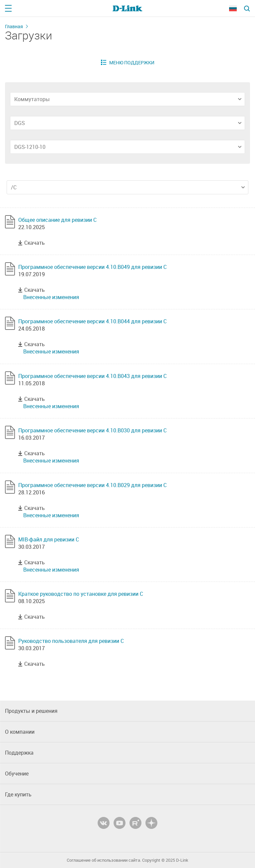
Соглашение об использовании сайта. (104, 860)
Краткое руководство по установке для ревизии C (81, 594)
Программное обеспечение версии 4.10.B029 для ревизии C (92, 485)
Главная (14, 26)
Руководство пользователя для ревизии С (71, 641)
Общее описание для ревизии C (57, 220)
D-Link (182, 860)
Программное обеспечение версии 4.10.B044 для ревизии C (92, 321)
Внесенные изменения (51, 297)
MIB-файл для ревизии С (49, 539)
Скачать (35, 243)
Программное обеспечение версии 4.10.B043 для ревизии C (92, 376)
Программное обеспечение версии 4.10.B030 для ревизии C (92, 430)
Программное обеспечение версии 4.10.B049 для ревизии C (92, 267)
